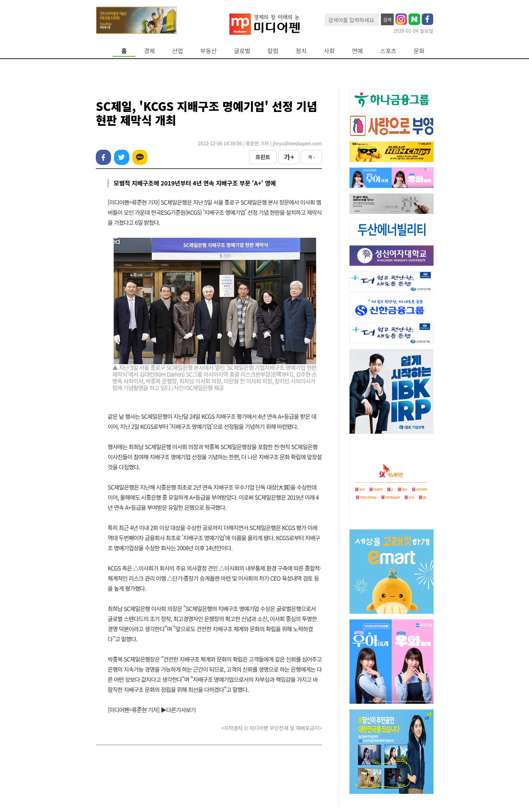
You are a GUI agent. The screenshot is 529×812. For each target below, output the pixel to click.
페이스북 (103, 157)
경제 (149, 51)
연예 (357, 51)
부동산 (209, 51)
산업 (177, 51)
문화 (419, 51)
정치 (301, 51)
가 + (289, 157)
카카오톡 (140, 157)
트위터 (122, 157)
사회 (329, 51)
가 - (311, 157)
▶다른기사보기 (178, 710)
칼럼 (273, 51)
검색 (387, 20)
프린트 (263, 157)
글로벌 (242, 51)
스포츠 (388, 51)
